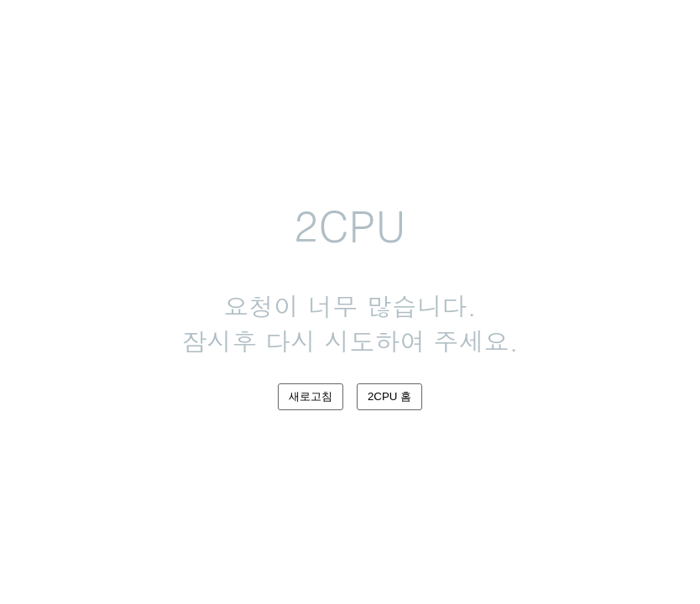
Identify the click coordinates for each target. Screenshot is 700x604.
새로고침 (311, 396)
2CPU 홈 (389, 396)
